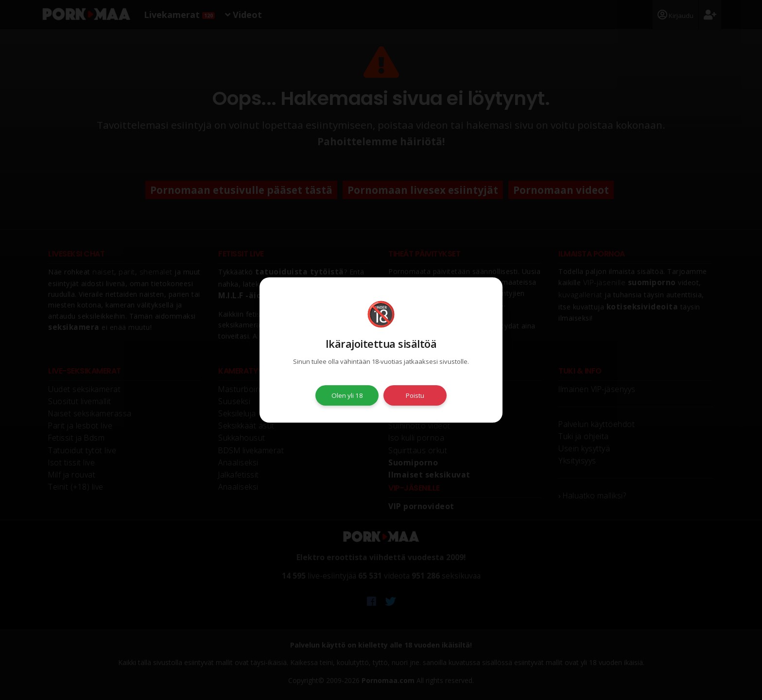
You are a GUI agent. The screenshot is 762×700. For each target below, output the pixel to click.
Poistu (415, 395)
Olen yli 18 (347, 395)
